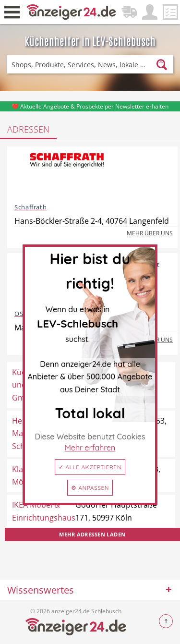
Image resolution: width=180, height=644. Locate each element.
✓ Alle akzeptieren (90, 467)
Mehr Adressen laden (92, 534)
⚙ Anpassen (90, 488)
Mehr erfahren (90, 448)
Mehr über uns (150, 233)
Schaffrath (30, 207)
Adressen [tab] (28, 129)
